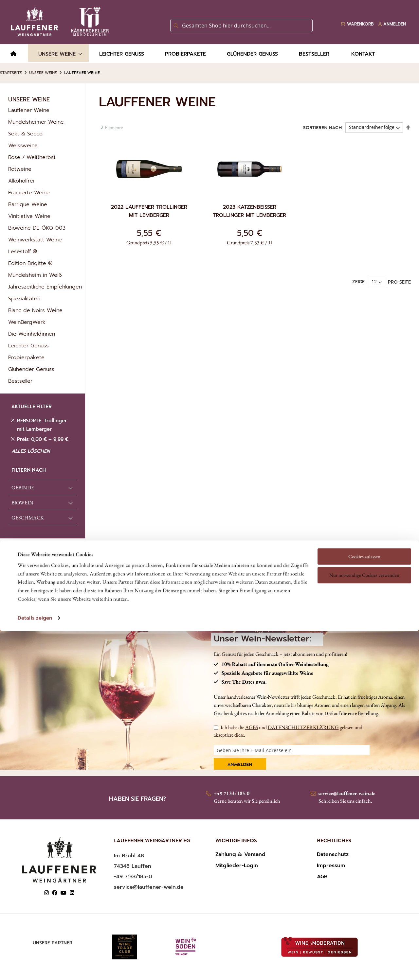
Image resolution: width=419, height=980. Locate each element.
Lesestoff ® (23, 252)
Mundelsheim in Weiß (35, 275)
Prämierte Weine (29, 193)
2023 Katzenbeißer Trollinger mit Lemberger (249, 211)
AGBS (252, 727)
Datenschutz (333, 854)
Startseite (11, 73)
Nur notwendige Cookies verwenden (364, 520)
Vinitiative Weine (29, 216)
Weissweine (23, 146)
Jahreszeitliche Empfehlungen (45, 287)
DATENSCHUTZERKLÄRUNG (303, 727)
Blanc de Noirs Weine (35, 310)
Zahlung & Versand (240, 854)
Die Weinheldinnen (32, 334)
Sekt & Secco (25, 134)
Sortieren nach (323, 128)
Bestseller (20, 381)
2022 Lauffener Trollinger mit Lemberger (149, 211)
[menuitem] (13, 54)
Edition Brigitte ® (30, 263)
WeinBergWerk (27, 322)
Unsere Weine (43, 73)
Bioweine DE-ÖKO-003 (37, 228)
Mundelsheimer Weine (36, 122)
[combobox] (241, 26)
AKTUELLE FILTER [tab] (32, 407)
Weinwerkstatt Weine (35, 240)
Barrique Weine (28, 204)
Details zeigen (35, 563)
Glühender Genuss (31, 369)
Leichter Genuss (28, 346)
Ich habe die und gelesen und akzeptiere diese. (288, 731)
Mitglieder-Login (237, 866)
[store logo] (59, 22)
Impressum (331, 866)
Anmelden (240, 765)
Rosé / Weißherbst (32, 157)
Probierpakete (26, 358)
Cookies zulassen (364, 501)
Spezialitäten (24, 299)
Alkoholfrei (21, 181)
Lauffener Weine (29, 110)
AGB (322, 877)
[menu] (209, 53)
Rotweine (20, 169)
